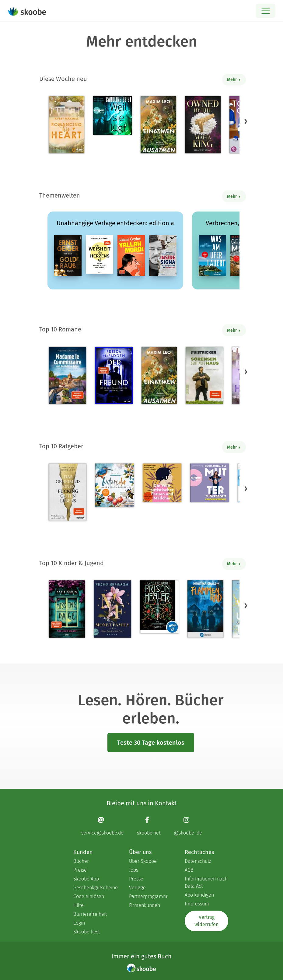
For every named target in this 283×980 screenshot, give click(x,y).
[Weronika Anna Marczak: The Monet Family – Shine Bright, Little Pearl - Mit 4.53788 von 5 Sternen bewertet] (112, 609)
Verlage (137, 888)
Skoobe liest (87, 932)
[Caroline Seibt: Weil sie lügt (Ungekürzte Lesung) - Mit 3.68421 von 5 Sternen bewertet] (112, 116)
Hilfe (79, 905)
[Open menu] (266, 11)
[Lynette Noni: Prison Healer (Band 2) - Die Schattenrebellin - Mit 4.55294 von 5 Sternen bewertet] (159, 607)
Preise (80, 870)
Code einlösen (89, 896)
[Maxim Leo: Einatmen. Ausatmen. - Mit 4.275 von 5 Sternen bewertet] (158, 125)
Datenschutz (198, 861)
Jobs (134, 870)
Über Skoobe (143, 861)
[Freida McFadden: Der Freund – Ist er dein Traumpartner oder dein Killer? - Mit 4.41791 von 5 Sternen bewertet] (114, 376)
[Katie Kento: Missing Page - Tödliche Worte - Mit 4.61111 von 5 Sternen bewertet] (67, 609)
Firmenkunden (145, 905)
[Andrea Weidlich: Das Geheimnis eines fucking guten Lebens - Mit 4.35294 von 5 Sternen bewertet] (68, 492)
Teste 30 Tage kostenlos (151, 743)
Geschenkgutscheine (95, 888)
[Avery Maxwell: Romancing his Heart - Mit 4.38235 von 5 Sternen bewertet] (66, 125)
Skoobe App (86, 879)
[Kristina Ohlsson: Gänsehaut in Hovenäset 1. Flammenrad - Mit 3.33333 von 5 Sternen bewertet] (205, 609)
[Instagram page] (188, 826)
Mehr (234, 80)
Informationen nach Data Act (206, 882)
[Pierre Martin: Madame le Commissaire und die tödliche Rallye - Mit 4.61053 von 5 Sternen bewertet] (67, 376)
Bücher (81, 861)
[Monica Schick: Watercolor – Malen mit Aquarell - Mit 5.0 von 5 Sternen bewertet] (115, 485)
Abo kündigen (199, 895)
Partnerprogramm (148, 896)
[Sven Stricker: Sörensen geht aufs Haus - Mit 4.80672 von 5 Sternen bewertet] (204, 376)
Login (79, 923)
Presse (136, 879)
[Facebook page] (149, 826)
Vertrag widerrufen (206, 921)
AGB (189, 870)
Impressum (197, 904)
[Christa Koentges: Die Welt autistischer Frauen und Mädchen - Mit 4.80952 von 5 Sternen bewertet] (162, 483)
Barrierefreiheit (90, 914)
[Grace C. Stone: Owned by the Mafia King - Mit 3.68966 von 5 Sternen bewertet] (203, 125)
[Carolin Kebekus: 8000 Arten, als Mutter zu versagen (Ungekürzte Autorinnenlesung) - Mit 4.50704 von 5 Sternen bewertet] (210, 483)
